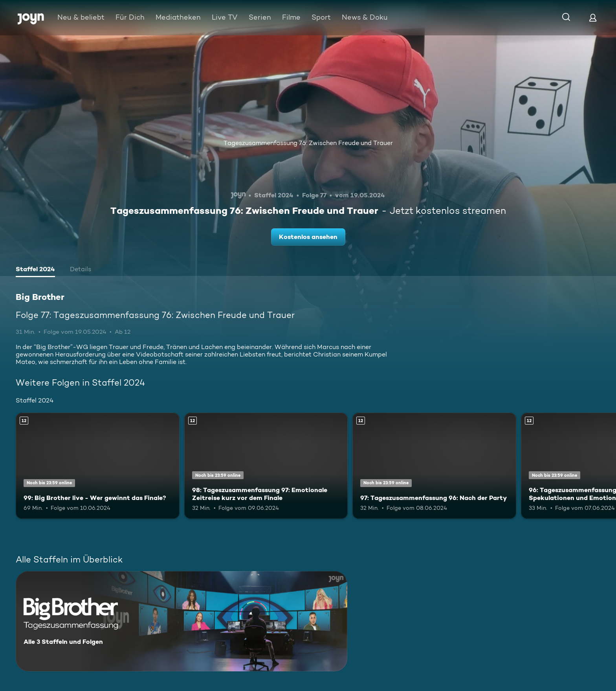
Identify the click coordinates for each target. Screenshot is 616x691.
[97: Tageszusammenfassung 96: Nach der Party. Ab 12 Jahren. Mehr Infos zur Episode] (434, 466)
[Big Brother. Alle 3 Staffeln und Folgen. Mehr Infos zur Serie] (181, 621)
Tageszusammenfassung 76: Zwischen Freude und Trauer (308, 143)
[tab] (35, 270)
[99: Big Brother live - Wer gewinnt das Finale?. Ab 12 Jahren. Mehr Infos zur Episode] (98, 466)
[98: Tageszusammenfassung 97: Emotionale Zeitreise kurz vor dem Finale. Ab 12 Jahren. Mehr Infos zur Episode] (266, 466)
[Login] (593, 17)
